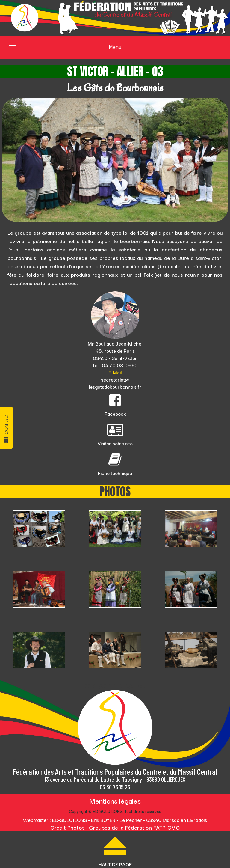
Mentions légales (115, 800)
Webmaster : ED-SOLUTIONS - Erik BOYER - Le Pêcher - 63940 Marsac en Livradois (115, 820)
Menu (65, 51)
